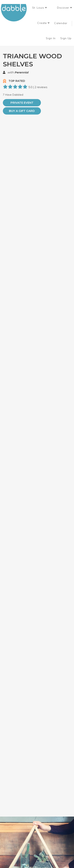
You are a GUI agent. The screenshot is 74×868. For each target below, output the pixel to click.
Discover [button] (65, 8)
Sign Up (66, 38)
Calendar (61, 23)
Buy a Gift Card (22, 111)
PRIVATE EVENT (22, 103)
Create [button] (43, 23)
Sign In (51, 38)
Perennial (22, 72)
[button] (40, 8)
